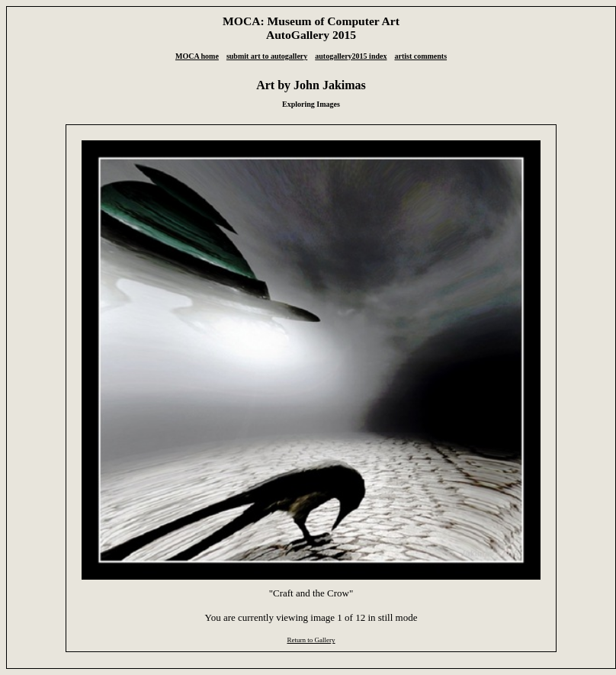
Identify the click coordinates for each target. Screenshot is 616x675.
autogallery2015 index (351, 56)
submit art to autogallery (267, 56)
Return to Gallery (311, 640)
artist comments (420, 56)
